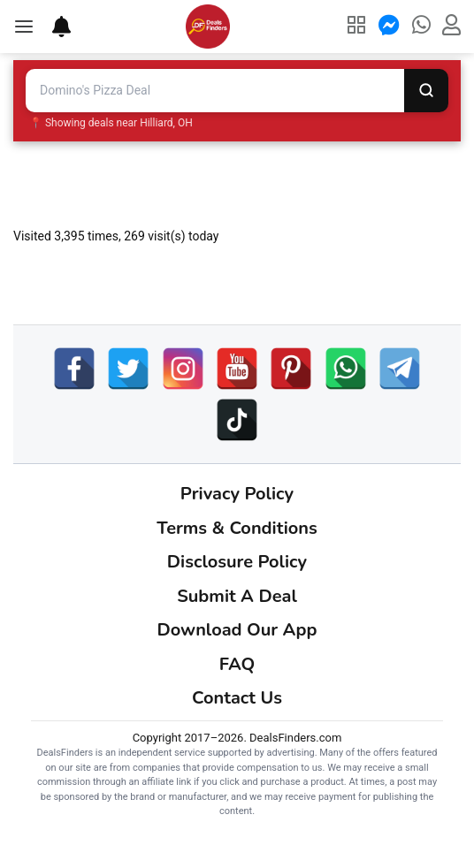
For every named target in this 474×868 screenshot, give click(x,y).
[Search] (426, 91)
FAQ (237, 664)
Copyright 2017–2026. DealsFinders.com (237, 738)
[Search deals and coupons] (215, 91)
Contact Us (237, 698)
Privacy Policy (237, 494)
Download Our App (237, 630)
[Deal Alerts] (53, 27)
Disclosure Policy (237, 562)
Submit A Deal (237, 596)
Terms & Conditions (237, 528)
